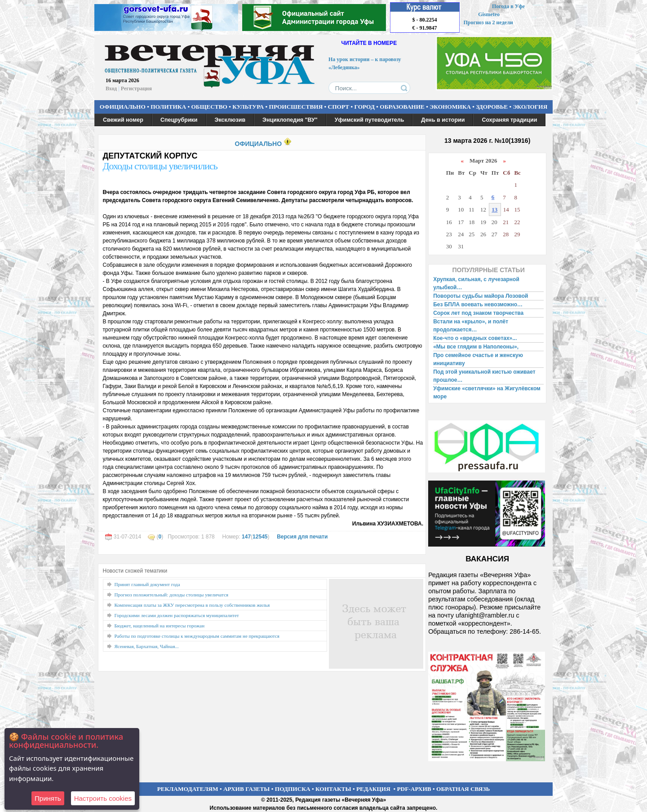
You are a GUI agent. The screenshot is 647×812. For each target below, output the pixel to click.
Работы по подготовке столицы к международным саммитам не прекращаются (197, 636)
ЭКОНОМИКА (450, 107)
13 (494, 210)
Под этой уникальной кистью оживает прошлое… (484, 376)
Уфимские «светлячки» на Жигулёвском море (487, 393)
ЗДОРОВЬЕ (492, 107)
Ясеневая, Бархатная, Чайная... (147, 646)
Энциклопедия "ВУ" (290, 120)
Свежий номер (123, 120)
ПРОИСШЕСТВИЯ (296, 107)
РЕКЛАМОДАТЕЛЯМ (188, 789)
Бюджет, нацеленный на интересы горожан (160, 626)
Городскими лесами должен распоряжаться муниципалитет (177, 615)
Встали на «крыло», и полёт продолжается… (471, 326)
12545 (260, 537)
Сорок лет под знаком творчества (478, 313)
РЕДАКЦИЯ (373, 789)
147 (246, 537)
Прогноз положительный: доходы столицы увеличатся (172, 595)
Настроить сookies (103, 798)
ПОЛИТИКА (168, 107)
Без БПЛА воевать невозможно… (478, 304)
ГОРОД (365, 107)
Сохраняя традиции (509, 120)
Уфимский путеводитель (370, 120)
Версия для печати (302, 537)
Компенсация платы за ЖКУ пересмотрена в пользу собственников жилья (192, 605)
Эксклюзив (230, 120)
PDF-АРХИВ (414, 789)
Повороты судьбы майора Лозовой (481, 296)
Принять (48, 798)
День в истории (443, 120)
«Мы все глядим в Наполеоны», (476, 347)
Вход (111, 88)
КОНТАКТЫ (333, 789)
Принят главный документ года (147, 584)
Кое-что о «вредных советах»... (475, 338)
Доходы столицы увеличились (160, 166)
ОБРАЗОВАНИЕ (402, 107)
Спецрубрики (179, 120)
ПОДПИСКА (293, 789)
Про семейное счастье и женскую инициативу (478, 359)
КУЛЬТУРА (248, 107)
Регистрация (136, 88)
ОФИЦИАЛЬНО (123, 107)
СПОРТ (339, 107)
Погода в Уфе (508, 6)
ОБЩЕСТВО (209, 107)
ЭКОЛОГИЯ (530, 107)
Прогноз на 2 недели (488, 22)
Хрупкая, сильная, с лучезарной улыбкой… (476, 283)
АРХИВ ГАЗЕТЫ (247, 789)
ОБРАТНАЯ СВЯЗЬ (463, 789)
